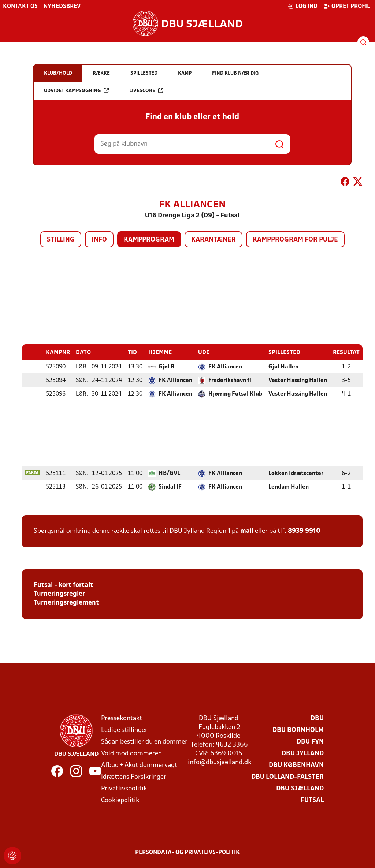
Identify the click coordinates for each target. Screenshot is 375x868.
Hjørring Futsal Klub (235, 394)
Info (99, 240)
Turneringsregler (59, 594)
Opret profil (347, 6)
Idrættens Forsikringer (134, 777)
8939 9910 (304, 531)
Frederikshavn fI (230, 380)
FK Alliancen (225, 367)
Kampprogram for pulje (295, 240)
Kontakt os (20, 7)
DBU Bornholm (298, 730)
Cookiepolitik (120, 800)
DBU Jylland (303, 753)
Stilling (61, 240)
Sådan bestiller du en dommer (144, 742)
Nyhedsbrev (62, 7)
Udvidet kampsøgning (76, 91)
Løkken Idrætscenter (296, 473)
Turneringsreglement (66, 603)
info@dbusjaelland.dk (220, 762)
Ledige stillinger (124, 730)
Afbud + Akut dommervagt (139, 765)
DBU (317, 718)
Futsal (312, 800)
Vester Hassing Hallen (298, 380)
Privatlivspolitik (124, 788)
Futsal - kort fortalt (63, 585)
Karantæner (214, 240)
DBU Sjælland (300, 788)
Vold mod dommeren (131, 753)
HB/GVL (169, 473)
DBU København (296, 765)
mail (247, 531)
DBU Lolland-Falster (287, 777)
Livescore (146, 91)
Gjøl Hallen (283, 367)
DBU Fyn (310, 742)
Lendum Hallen (289, 487)
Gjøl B (166, 367)
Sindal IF (170, 487)
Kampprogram (149, 240)
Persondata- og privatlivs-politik (187, 852)
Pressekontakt (122, 718)
